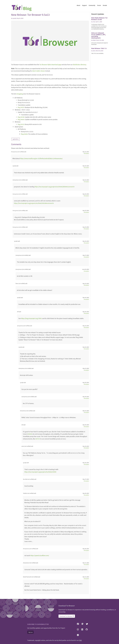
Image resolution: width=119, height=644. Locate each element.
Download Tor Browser (67, 616)
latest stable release (39, 71)
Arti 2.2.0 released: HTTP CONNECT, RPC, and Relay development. (99, 35)
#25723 (38, 439)
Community (92, 5)
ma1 (94, 22)
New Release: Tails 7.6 (99, 48)
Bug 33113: (21, 124)
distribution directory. (80, 65)
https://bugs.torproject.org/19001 (31, 318)
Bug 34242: (25, 134)
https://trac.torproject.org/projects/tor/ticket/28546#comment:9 (55, 187)
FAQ (80, 640)
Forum (99, 5)
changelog (20, 94)
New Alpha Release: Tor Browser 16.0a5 (99, 19)
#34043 (30, 434)
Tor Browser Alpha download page (50, 65)
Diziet (94, 40)
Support (84, 5)
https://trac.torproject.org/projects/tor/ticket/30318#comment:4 (34, 203)
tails (94, 51)
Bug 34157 (21, 107)
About (78, 5)
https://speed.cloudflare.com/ (40, 555)
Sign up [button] (30, 632)
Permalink (86, 153)
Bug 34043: (21, 119)
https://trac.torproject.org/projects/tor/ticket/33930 (40, 472)
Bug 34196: (21, 117)
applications (16, 139)
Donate (105, 5)
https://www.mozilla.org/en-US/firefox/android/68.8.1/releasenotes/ (41, 158)
